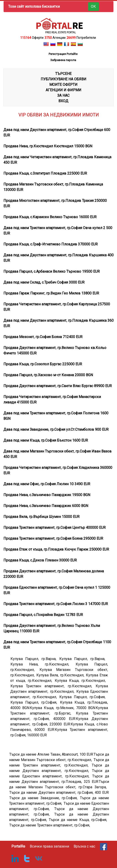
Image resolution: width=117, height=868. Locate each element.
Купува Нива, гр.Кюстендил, (43, 664)
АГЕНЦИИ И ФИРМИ (63, 90)
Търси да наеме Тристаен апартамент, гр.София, (50, 825)
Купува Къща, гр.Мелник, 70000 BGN (62, 708)
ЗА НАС (63, 95)
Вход (63, 101)
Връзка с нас (84, 846)
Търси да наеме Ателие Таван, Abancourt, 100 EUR (51, 754)
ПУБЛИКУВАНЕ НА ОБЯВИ (63, 79)
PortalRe (18, 846)
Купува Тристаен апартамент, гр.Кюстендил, (53, 686)
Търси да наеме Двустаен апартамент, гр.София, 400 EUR (59, 793)
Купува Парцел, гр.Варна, (35, 659)
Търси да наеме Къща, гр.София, (79, 820)
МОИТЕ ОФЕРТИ (63, 85)
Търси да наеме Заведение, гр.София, (44, 798)
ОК (93, 6)
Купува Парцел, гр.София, (83, 697)
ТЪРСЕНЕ (63, 74)
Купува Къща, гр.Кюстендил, (81, 681)
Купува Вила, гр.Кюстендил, (61, 675)
